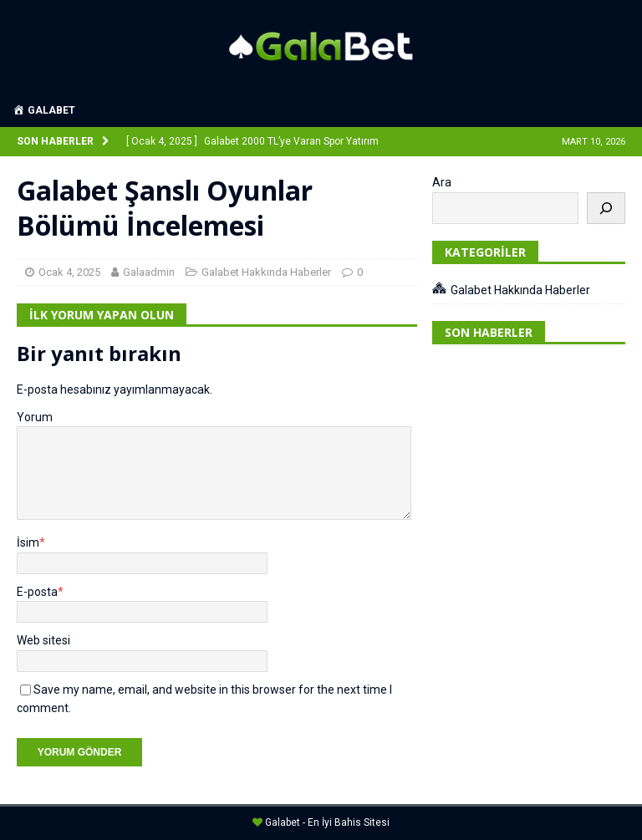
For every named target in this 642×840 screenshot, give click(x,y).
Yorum (35, 417)
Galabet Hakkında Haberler (266, 272)
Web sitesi (43, 640)
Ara (442, 182)
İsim (28, 542)
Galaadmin (149, 272)
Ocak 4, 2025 (69, 272)
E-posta (37, 592)
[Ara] (606, 208)
